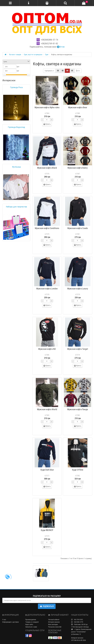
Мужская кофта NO (47, 349)
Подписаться (47, 606)
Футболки (16, 167)
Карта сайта (29, 624)
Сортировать (49, 71)
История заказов (54, 622)
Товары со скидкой (32, 622)
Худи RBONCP (47, 530)
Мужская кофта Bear (78, 107)
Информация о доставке (11, 622)
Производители (31, 620)
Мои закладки (53, 624)
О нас (4, 620)
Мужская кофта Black (47, 168)
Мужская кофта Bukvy (78, 168)
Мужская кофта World (47, 409)
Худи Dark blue (47, 470)
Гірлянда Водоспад (16, 127)
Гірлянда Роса (16, 87)
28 (78, 71)
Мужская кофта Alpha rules (47, 107)
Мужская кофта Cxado (78, 228)
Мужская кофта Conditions (47, 228)
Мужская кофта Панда (78, 409)
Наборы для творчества (16, 207)
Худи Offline (78, 470)
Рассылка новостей (55, 627)
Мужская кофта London (47, 289)
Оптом (61, 47)
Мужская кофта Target (78, 349)
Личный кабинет (54, 620)
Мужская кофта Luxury (78, 289)
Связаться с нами (31, 627)
